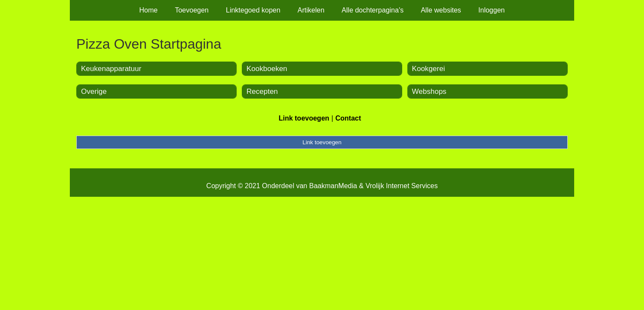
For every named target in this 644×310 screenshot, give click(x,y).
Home (148, 10)
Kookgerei (429, 69)
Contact (348, 118)
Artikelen (311, 10)
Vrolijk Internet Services (402, 186)
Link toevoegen (304, 118)
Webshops (429, 91)
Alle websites (441, 10)
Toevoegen (192, 10)
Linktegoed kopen (253, 10)
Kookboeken (267, 69)
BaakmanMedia (333, 186)
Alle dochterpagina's (373, 10)
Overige (94, 91)
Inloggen (492, 10)
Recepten (262, 91)
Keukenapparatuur (111, 69)
